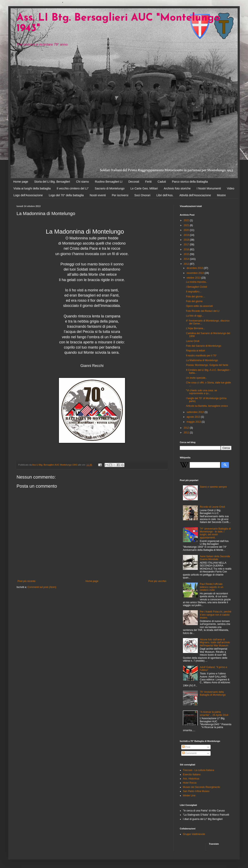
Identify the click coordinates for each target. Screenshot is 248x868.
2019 (187, 235)
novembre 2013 (196, 273)
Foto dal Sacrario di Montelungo (204, 346)
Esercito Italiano (192, 775)
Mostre (221, 195)
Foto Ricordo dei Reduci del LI (203, 311)
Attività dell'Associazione (195, 195)
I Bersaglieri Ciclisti (196, 287)
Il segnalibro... (194, 292)
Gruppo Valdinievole (194, 834)
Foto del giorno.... (196, 297)
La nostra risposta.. (197, 282)
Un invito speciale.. (196, 378)
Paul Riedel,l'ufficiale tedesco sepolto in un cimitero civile (212, 587)
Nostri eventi (98, 195)
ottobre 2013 (194, 278)
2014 (187, 259)
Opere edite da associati (199, 306)
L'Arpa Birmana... (196, 328)
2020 (187, 230)
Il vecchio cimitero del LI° (73, 188)
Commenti (189, 753)
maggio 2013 (194, 422)
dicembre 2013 (195, 268)
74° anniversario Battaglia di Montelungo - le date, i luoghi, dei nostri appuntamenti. (215, 533)
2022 (187, 220)
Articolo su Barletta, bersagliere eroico (207, 406)
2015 (187, 254)
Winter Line (189, 796)
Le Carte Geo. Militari (144, 188)
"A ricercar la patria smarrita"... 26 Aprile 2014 (214, 713)
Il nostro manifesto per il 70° (201, 356)
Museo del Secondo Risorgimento (201, 787)
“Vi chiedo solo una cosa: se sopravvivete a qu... (201, 392)
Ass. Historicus (191, 779)
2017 (187, 245)
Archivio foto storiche (177, 188)
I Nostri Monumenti (209, 188)
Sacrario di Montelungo (110, 188)
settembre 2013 (196, 412)
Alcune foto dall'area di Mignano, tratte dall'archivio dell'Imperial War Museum (215, 643)
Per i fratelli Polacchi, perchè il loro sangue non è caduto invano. (216, 615)
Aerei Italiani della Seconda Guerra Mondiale (215, 558)
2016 (187, 250)
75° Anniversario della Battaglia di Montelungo (213, 693)
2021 (187, 225)
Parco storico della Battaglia (190, 182)
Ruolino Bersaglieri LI (109, 182)
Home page (21, 182)
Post (186, 747)
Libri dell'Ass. (165, 195)
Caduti (162, 182)
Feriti (148, 182)
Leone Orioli (193, 341)
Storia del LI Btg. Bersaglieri (52, 182)
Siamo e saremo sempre (213, 487)
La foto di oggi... (195, 316)
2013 (187, 264)
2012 (187, 428)
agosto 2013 (194, 417)
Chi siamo (82, 182)
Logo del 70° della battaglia (66, 195)
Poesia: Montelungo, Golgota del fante (207, 365)
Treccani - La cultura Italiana (199, 770)
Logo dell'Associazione (28, 195)
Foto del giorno (194, 301)
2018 (187, 240)
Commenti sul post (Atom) (42, 587)
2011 (187, 433)
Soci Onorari (142, 195)
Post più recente (27, 581)
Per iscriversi (120, 195)
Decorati (134, 182)
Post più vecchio (157, 581)
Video (231, 188)
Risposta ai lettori (196, 351)
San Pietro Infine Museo (196, 791)
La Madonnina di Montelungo (202, 360)
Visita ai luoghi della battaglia (32, 188)
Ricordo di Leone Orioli (212, 507)
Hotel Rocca (190, 783)
